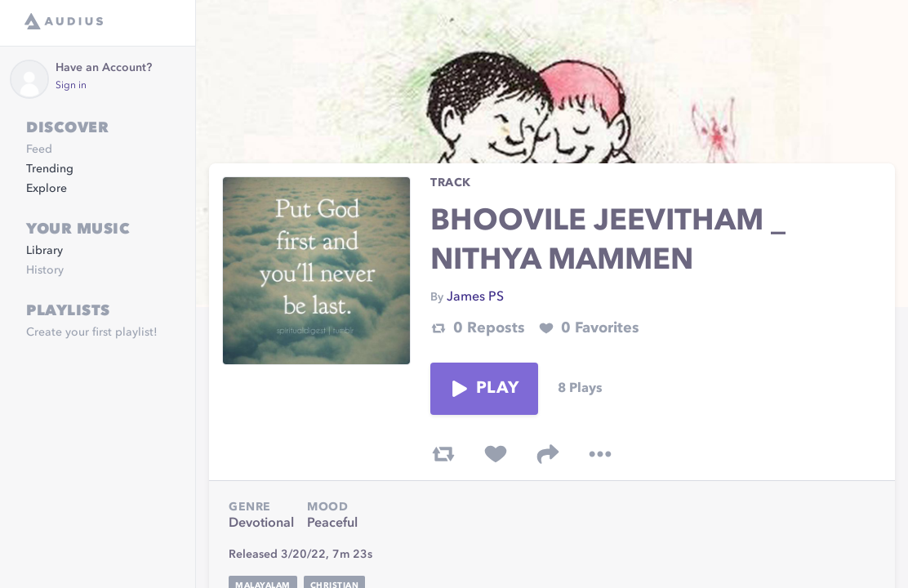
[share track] (548, 454)
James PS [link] (475, 297)
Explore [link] (47, 189)
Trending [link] (50, 169)
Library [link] (45, 251)
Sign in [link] (71, 86)
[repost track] (443, 454)
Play (484, 389)
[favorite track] (496, 454)
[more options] (600, 454)
